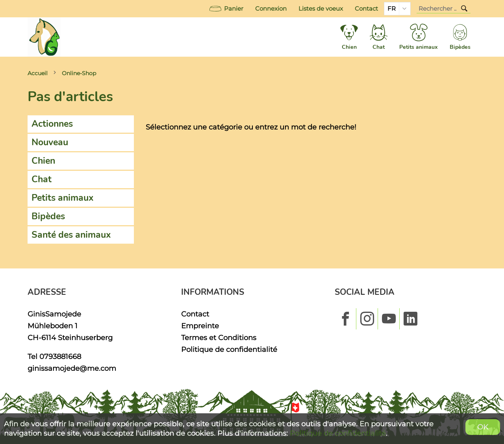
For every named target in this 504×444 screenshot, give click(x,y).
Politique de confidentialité (229, 349)
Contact (366, 9)
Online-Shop (79, 73)
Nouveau (50, 142)
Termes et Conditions (219, 338)
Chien (43, 161)
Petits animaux (63, 198)
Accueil (38, 73)
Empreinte (200, 326)
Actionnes (52, 124)
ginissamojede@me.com (72, 368)
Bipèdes (48, 216)
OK (483, 427)
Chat (42, 179)
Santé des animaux (71, 235)
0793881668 (60, 356)
